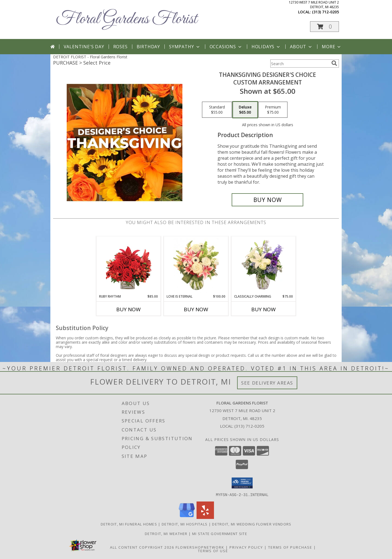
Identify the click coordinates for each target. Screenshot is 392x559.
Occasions (226, 47)
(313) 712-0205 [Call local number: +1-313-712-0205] (325, 12)
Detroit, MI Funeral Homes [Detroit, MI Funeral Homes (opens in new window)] (129, 524)
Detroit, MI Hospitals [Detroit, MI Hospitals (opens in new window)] (185, 524)
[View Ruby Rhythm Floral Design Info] (129, 265)
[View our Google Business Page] (187, 517)
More (332, 47)
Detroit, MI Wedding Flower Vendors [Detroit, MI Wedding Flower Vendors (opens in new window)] (252, 524)
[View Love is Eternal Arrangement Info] (196, 265)
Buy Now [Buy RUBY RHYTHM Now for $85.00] (128, 309)
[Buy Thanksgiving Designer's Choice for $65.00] (267, 200)
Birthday (148, 47)
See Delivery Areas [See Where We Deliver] (267, 383)
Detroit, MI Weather (166, 533)
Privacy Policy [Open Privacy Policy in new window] (246, 547)
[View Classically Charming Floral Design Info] (264, 265)
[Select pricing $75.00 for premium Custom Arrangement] (273, 110)
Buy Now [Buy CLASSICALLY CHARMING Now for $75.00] (264, 309)
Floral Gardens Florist (126, 19)
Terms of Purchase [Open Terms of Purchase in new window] (290, 547)
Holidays (266, 47)
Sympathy (185, 47)
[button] (324, 27)
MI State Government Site (220, 533)
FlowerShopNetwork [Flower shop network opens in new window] (200, 547)
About (301, 47)
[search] (334, 63)
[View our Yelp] (205, 517)
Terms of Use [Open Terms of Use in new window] (213, 551)
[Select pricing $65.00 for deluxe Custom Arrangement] (245, 110)
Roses (120, 47)
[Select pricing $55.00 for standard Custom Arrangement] (217, 110)
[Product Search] (300, 64)
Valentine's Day (84, 47)
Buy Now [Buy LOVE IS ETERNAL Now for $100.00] (196, 309)
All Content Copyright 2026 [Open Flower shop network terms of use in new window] (142, 547)
